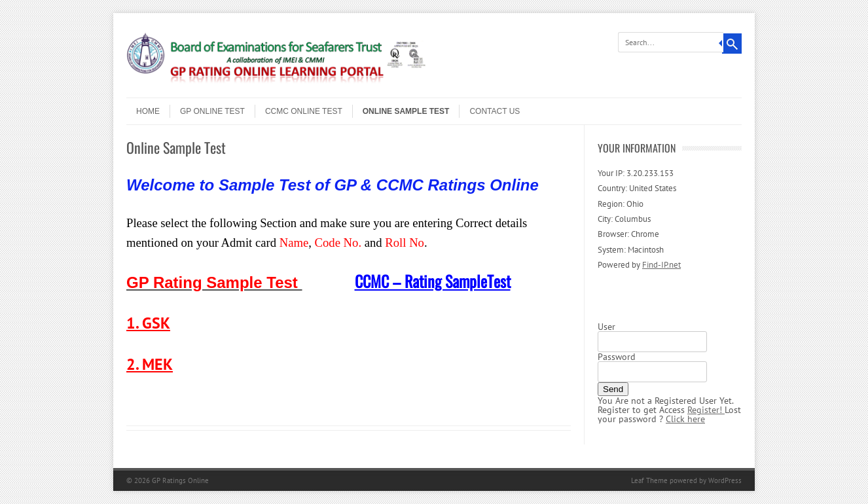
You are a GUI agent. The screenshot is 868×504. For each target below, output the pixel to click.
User (606, 327)
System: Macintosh (631, 250)
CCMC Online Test (304, 111)
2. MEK (150, 364)
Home (148, 111)
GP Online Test (212, 111)
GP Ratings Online (180, 480)
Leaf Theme (649, 480)
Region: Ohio (621, 204)
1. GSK (148, 323)
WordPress (725, 480)
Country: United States (637, 188)
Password (617, 357)
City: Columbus (624, 219)
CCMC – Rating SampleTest (433, 281)
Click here (685, 419)
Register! (706, 410)
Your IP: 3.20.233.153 (636, 173)
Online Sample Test (406, 111)
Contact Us (495, 111)
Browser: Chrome (628, 234)
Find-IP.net (661, 265)
